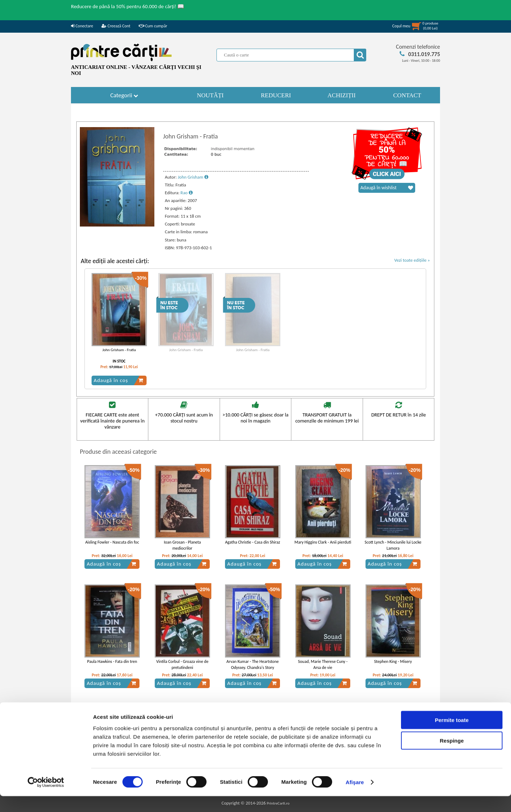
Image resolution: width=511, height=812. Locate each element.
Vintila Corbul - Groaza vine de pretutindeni (182, 664)
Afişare (355, 798)
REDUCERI (276, 95)
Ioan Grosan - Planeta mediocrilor (182, 545)
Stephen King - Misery (393, 661)
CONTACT (407, 95)
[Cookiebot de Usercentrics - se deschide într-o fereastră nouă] (46, 798)
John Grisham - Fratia (119, 350)
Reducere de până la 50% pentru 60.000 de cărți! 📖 (128, 6)
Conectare (82, 26)
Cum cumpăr (153, 26)
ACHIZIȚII (342, 95)
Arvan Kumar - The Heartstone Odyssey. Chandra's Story (253, 664)
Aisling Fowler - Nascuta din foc (112, 542)
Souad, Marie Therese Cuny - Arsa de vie (323, 664)
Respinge (452, 756)
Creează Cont (116, 26)
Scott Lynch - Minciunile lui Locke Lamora (393, 545)
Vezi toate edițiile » (412, 260)
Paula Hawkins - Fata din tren (112, 661)
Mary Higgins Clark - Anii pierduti (323, 542)
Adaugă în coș (119, 380)
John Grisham (193, 177)
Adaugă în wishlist (387, 188)
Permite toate (452, 735)
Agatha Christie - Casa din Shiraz (252, 542)
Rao (187, 193)
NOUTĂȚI (210, 95)
